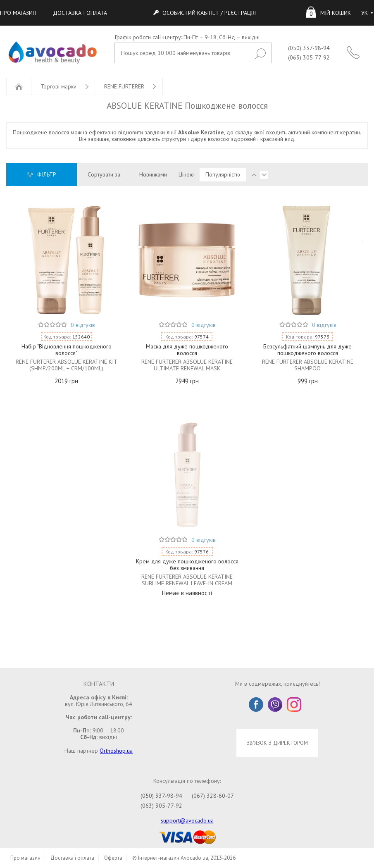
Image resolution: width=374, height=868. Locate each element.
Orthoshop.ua (116, 751)
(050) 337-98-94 (309, 48)
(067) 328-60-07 (213, 796)
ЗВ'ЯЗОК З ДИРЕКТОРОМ (277, 743)
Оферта (113, 858)
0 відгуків (83, 325)
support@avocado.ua (187, 820)
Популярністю (223, 174)
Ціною (186, 174)
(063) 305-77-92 (309, 57)
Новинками (153, 174)
